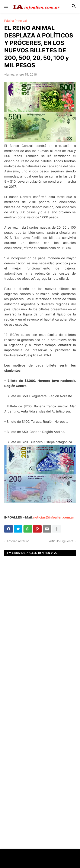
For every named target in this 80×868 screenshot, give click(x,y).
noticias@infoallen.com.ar (54, 517)
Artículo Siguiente (61, 541)
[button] (6, 6)
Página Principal (15, 21)
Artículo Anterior (18, 541)
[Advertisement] (40, 628)
